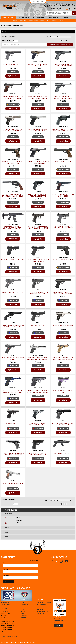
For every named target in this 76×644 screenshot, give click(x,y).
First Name (6, 569)
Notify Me (38, 400)
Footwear (54, 21)
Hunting (41, 21)
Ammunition (23, 21)
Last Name (6, 575)
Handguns (16, 26)
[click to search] (74, 13)
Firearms (9, 26)
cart (71, 9)
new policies (41, 614)
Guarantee (40, 609)
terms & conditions (43, 607)
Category (3, 26)
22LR (21, 26)
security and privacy (43, 611)
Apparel (47, 21)
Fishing (36, 21)
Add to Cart (13, 76)
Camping (60, 21)
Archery (30, 21)
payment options (42, 605)
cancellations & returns (44, 603)
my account (56, 9)
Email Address (8, 563)
